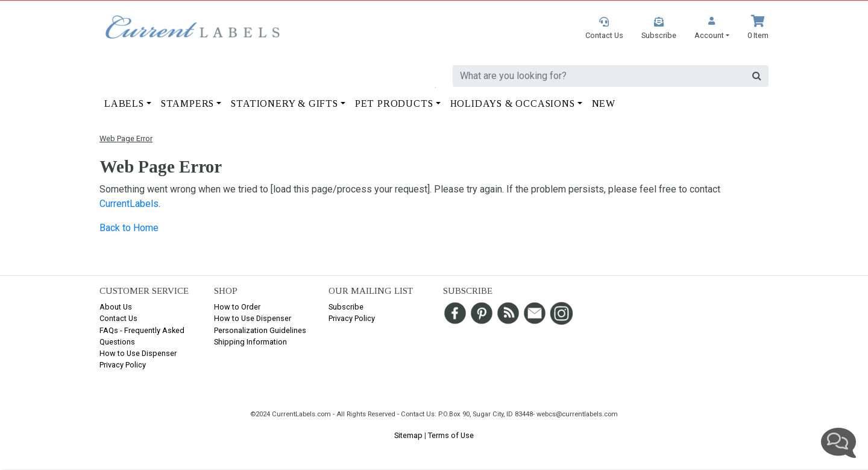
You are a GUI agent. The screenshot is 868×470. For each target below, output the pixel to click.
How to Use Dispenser (138, 353)
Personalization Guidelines (260, 330)
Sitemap (408, 435)
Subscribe (346, 307)
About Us (116, 307)
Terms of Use (451, 435)
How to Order (237, 307)
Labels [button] (124, 103)
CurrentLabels (129, 204)
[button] (712, 28)
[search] (599, 76)
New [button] (604, 103)
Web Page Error (126, 138)
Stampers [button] (187, 103)
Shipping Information (250, 342)
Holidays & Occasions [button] (513, 103)
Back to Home (129, 228)
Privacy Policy (123, 365)
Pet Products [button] (394, 103)
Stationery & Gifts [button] (284, 103)
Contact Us (118, 318)
